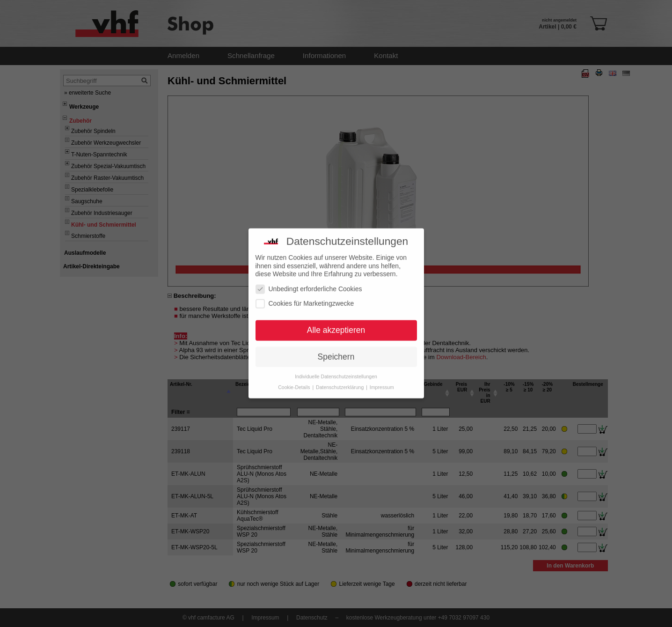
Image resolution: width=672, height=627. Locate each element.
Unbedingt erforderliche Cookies (309, 280)
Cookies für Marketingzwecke (305, 295)
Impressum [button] (382, 378)
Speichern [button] (336, 348)
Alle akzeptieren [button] (336, 321)
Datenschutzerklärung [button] (340, 378)
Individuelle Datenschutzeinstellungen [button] (336, 368)
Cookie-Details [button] (295, 378)
